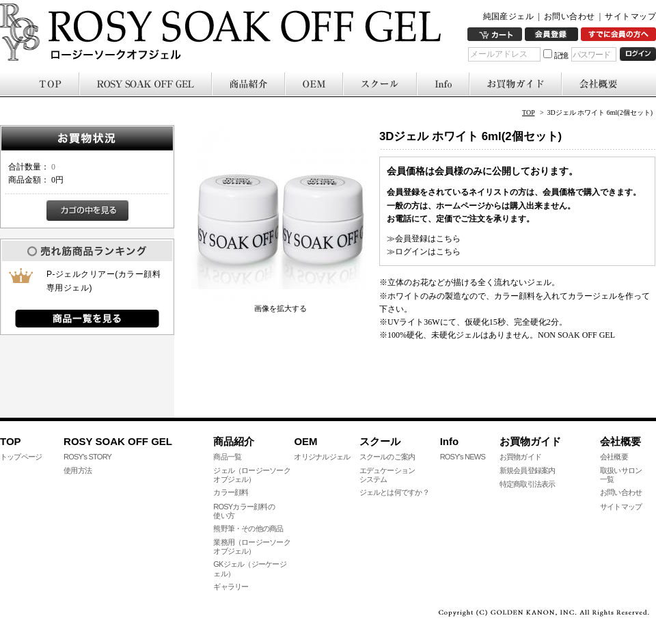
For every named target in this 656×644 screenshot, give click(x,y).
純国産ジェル (509, 16)
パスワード (592, 55)
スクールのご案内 (387, 457)
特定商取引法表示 (528, 484)
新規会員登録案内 (528, 470)
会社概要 (614, 457)
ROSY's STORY (87, 457)
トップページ (21, 457)
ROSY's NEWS (463, 457)
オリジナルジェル (322, 457)
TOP (528, 112)
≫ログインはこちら (424, 252)
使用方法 (78, 470)
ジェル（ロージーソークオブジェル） (252, 475)
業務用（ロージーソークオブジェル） (252, 547)
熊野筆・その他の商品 (248, 528)
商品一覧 (227, 457)
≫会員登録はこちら (424, 239)
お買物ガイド (520, 457)
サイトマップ (630, 16)
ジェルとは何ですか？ (394, 492)
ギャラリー (231, 587)
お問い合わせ (570, 16)
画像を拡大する (281, 308)
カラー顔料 (231, 492)
